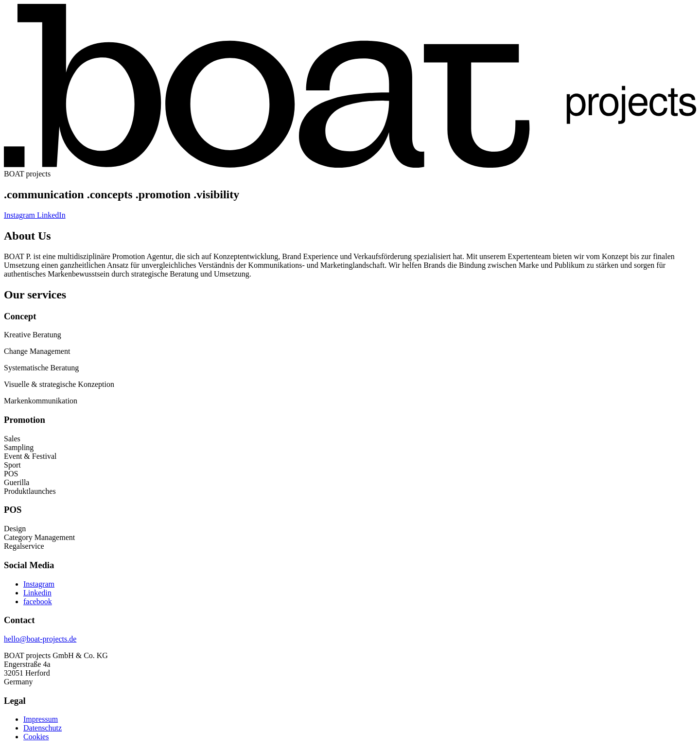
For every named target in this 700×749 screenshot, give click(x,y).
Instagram (20, 215)
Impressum (41, 719)
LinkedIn (51, 215)
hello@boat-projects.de (40, 639)
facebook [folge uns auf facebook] (38, 601)
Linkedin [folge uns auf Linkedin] (37, 593)
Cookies (36, 737)
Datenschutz (43, 728)
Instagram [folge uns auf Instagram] (39, 584)
